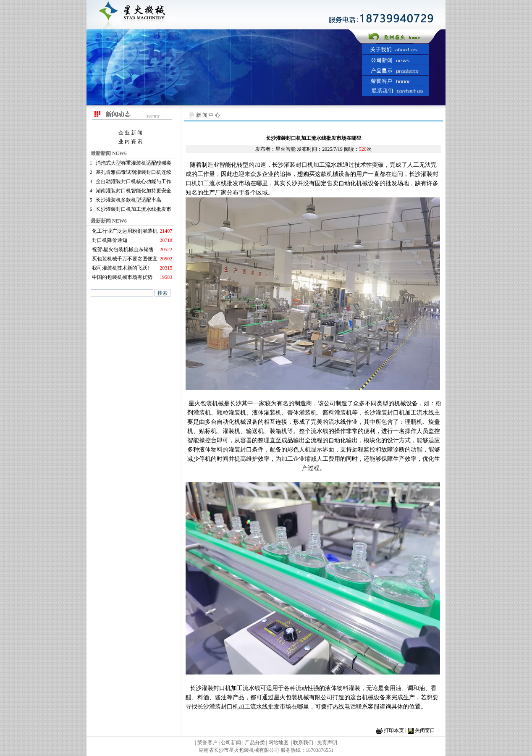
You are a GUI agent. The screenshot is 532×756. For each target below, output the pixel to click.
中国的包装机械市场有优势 (122, 277)
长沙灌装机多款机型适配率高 (128, 200)
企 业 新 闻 (130, 133)
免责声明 (327, 743)
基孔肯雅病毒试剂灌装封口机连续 (134, 172)
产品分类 (256, 743)
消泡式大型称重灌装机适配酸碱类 (134, 163)
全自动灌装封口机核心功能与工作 (134, 181)
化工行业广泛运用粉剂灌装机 (125, 231)
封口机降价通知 (110, 240)
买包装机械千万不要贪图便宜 (125, 259)
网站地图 (278, 743)
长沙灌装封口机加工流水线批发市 (134, 209)
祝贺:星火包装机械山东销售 (123, 249)
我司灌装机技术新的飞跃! (121, 268)
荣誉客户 (207, 743)
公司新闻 (231, 743)
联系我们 (303, 743)
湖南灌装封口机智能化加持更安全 (134, 191)
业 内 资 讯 (130, 142)
